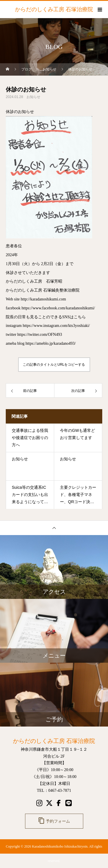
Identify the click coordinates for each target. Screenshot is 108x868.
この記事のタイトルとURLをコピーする (54, 365)
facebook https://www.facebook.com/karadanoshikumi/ (50, 308)
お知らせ (33, 97)
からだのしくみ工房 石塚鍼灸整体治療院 (43, 290)
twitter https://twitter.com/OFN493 (34, 335)
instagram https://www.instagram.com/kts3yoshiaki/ (48, 326)
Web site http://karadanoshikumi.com (36, 299)
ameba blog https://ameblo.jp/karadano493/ (41, 343)
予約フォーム (54, 821)
